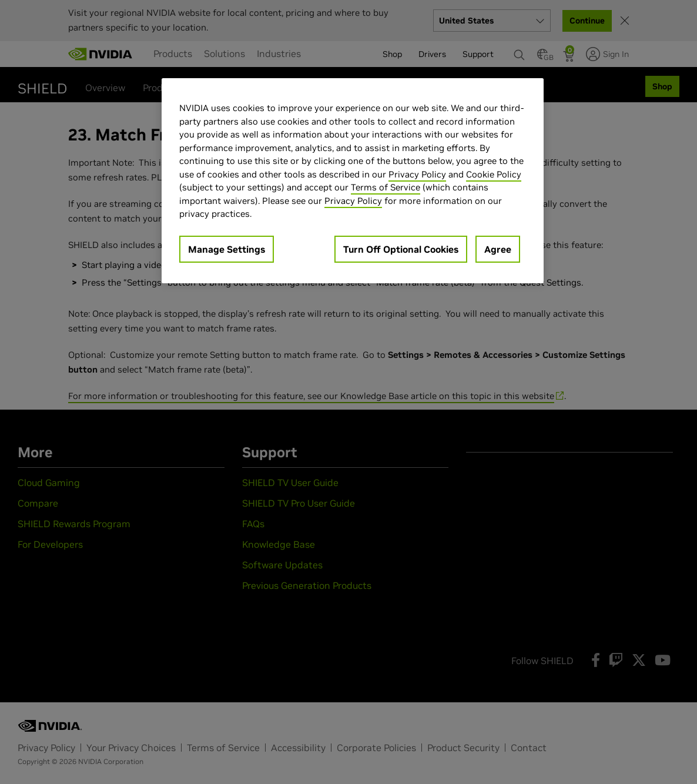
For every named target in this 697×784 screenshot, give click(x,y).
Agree (498, 249)
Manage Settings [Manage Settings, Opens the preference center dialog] (227, 249)
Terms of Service (386, 187)
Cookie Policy (494, 174)
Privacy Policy (417, 174)
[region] (353, 181)
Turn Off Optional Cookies (401, 249)
